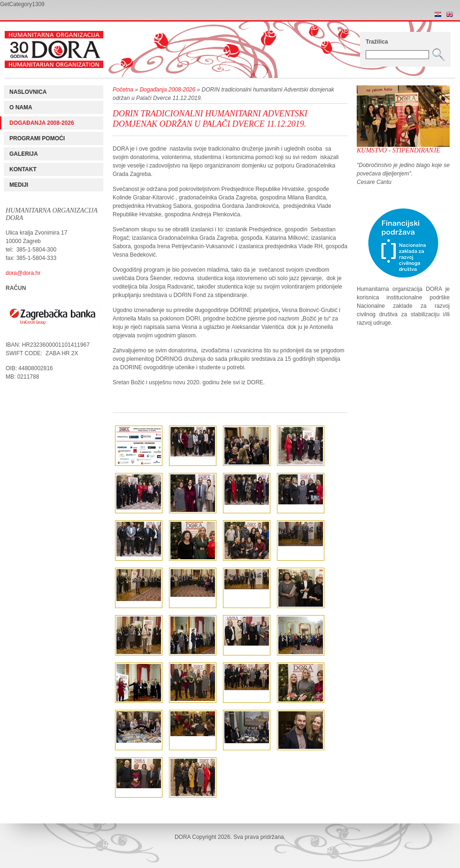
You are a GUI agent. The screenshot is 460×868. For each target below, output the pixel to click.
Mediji (19, 185)
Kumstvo (372, 150)
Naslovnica (28, 92)
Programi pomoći (37, 138)
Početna (123, 90)
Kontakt (23, 169)
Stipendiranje (416, 150)
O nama (21, 107)
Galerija (24, 154)
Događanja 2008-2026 (42, 123)
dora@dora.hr (23, 273)
